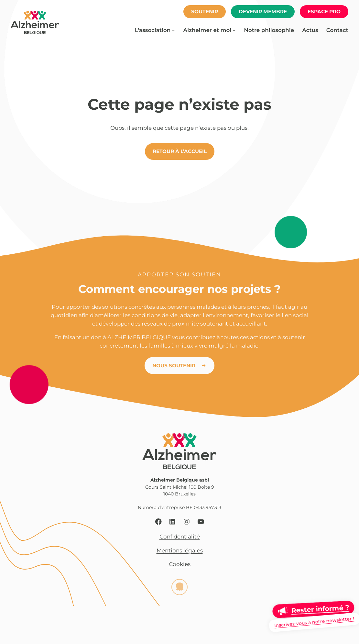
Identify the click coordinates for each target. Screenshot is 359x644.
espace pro (324, 11)
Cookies (180, 564)
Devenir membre (263, 11)
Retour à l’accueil (180, 151)
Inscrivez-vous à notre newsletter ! (314, 622)
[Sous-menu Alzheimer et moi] (234, 30)
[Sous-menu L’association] (173, 30)
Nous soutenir (174, 366)
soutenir (205, 11)
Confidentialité (180, 537)
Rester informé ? (320, 609)
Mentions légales (180, 550)
